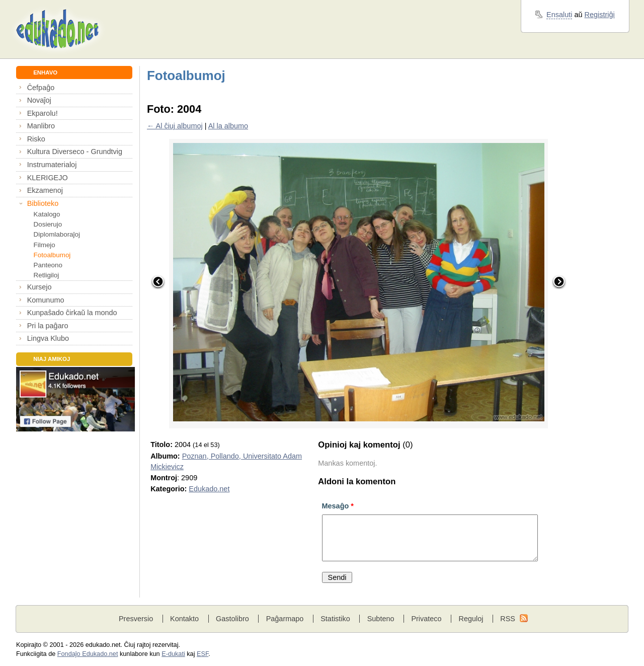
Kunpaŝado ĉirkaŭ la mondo (72, 313)
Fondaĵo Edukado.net (88, 654)
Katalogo (47, 214)
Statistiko (335, 619)
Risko (36, 139)
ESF (203, 654)
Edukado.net (209, 489)
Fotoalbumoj (52, 255)
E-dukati (173, 654)
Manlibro (41, 126)
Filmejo (45, 245)
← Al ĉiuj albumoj (175, 126)
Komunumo (46, 300)
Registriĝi (600, 15)
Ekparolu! (43, 113)
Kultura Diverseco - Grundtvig (75, 152)
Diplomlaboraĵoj (57, 234)
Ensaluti (559, 15)
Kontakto (184, 619)
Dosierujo (48, 224)
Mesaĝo (338, 506)
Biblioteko (43, 203)
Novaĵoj (39, 100)
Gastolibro (232, 619)
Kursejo (39, 287)
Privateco (426, 619)
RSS (508, 619)
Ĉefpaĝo (41, 88)
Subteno (381, 619)
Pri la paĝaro (48, 326)
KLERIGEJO (48, 178)
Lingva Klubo (48, 338)
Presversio (136, 619)
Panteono (48, 265)
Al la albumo (228, 126)
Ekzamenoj (45, 190)
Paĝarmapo (285, 619)
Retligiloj (47, 275)
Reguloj (471, 619)
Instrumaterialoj (52, 165)
